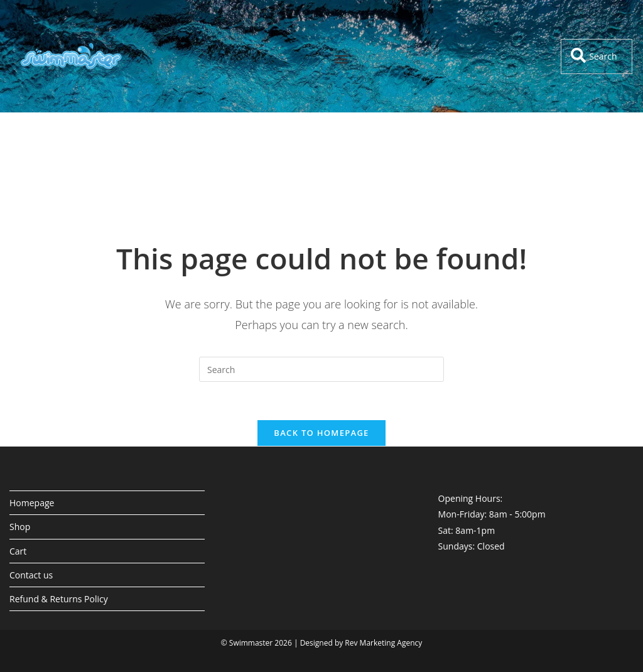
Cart (18, 551)
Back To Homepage (321, 433)
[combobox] (597, 57)
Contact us (31, 575)
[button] (341, 59)
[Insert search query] (321, 369)
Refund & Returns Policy (59, 599)
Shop (20, 527)
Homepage (32, 503)
